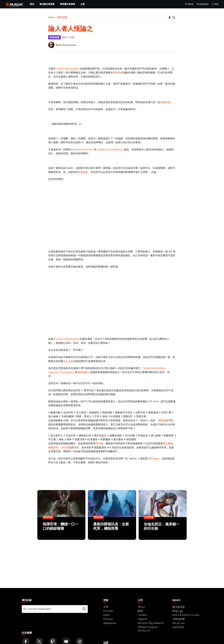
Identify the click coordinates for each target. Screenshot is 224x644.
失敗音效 (118, 72)
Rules (106, 615)
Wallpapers (110, 623)
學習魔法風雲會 (68, 4)
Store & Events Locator (186, 615)
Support (143, 619)
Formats (108, 611)
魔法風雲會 (179, 607)
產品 (32, 4)
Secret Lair (179, 623)
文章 (83, 4)
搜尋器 (189, 4)
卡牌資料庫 (179, 619)
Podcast (108, 619)
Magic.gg (177, 611)
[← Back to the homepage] (15, 4)
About (141, 607)
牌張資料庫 (203, 4)
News (51, 17)
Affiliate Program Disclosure (148, 629)
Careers (142, 615)
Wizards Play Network (151, 623)
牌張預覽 (62, 17)
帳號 (215, 4)
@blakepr (154, 458)
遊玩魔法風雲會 (47, 4)
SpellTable (178, 627)
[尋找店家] (84, 609)
